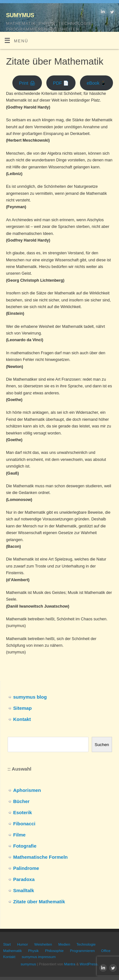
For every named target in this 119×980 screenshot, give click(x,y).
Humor (23, 944)
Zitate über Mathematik (39, 902)
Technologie (86, 944)
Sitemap (23, 708)
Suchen (102, 745)
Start (7, 944)
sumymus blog (30, 697)
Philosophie (54, 951)
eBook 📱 (96, 83)
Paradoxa (24, 879)
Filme (20, 835)
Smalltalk (24, 890)
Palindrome (26, 868)
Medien (64, 944)
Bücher (22, 801)
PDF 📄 (61, 83)
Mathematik (13, 951)
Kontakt (22, 719)
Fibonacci (24, 824)
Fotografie (25, 846)
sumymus (20, 14)
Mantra (70, 964)
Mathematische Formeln (41, 857)
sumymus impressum (39, 957)
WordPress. (89, 964)
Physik (33, 951)
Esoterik (23, 812)
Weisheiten (43, 944)
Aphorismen (27, 790)
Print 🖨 (27, 83)
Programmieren (83, 951)
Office (106, 951)
